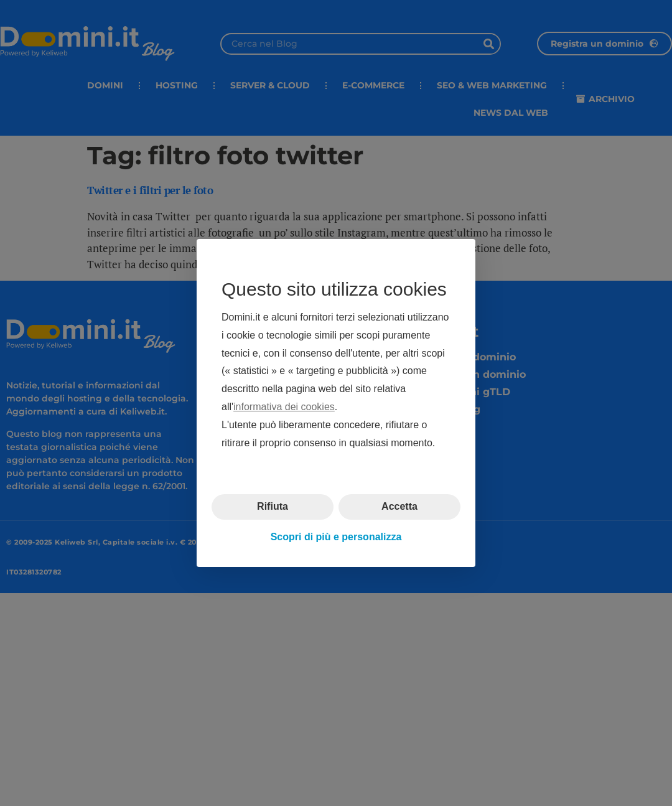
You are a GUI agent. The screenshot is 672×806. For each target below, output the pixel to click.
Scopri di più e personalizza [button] (336, 537)
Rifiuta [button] (273, 506)
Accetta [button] (399, 506)
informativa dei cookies (284, 407)
